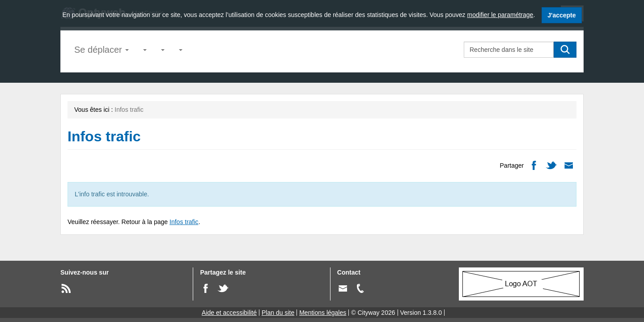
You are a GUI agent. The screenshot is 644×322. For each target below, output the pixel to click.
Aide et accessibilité (229, 313)
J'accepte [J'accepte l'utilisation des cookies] (561, 15)
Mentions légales (323, 313)
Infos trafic (184, 222)
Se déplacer (102, 50)
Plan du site (278, 313)
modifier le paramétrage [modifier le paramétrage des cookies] (500, 15)
